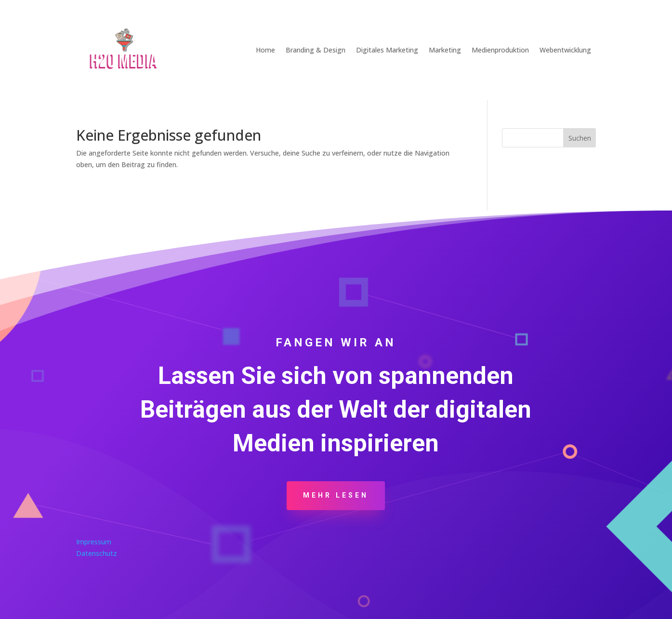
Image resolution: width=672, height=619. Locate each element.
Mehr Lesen (336, 495)
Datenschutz (97, 553)
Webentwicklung (565, 50)
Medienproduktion (500, 50)
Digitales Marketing (387, 50)
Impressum (94, 542)
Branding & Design (316, 50)
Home (265, 50)
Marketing (445, 50)
